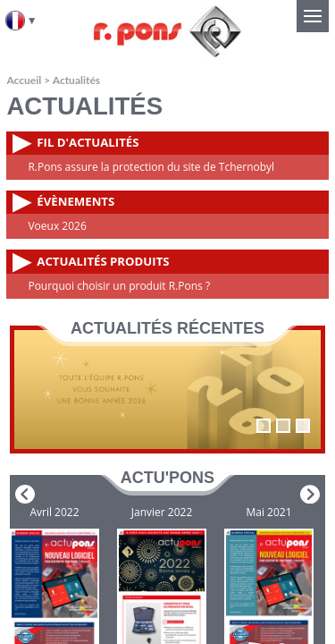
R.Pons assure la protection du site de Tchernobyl (151, 167)
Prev (25, 495)
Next (310, 495)
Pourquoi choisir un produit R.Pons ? (119, 286)
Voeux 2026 (57, 226)
